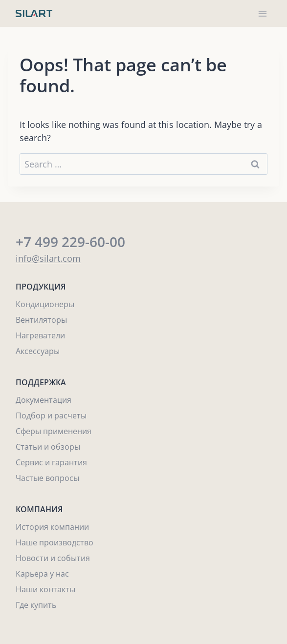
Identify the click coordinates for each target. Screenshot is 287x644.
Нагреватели (40, 335)
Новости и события (53, 558)
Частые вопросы (47, 478)
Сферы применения (54, 431)
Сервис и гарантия (51, 462)
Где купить (36, 605)
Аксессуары (38, 351)
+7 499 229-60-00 (70, 242)
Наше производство (55, 542)
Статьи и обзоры (48, 447)
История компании (52, 527)
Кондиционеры (45, 304)
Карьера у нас (42, 574)
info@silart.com (48, 258)
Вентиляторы (41, 320)
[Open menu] (262, 13)
